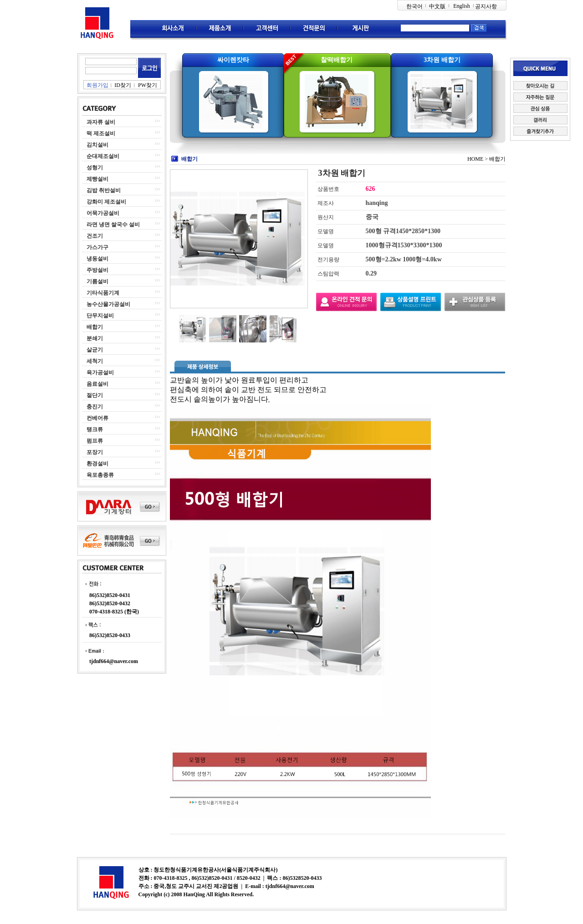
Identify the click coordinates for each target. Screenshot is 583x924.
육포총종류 (100, 475)
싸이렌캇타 (233, 60)
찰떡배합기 (337, 60)
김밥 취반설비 (104, 190)
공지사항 (486, 6)
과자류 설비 (101, 122)
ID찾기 (123, 85)
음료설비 (97, 384)
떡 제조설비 (101, 133)
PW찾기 (148, 85)
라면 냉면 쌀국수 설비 (113, 225)
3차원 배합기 (442, 60)
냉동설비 (97, 259)
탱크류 (95, 429)
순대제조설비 (103, 156)
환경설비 (97, 464)
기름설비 (97, 281)
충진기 (95, 407)
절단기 (95, 395)
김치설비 (97, 145)
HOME (475, 159)
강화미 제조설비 (106, 202)
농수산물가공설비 (108, 304)
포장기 (95, 452)
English (462, 6)
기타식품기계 (103, 293)
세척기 (95, 361)
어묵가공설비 (103, 213)
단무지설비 (100, 316)
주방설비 (97, 270)
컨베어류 (97, 418)
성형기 (95, 168)
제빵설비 (97, 179)
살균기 (95, 350)
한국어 (414, 6)
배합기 (95, 327)
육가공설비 (100, 373)
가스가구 (97, 247)
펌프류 (95, 441)
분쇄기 (95, 338)
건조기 (95, 236)
